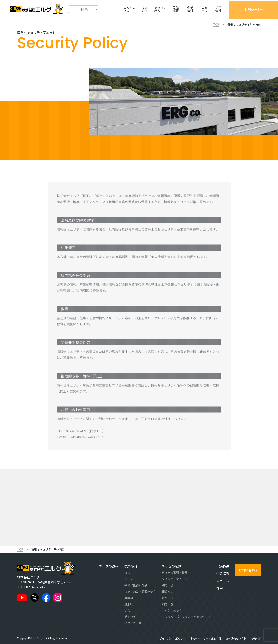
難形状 (129, 604)
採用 (220, 588)
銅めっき (168, 604)
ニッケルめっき (172, 610)
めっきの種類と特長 (175, 573)
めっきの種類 (167, 9)
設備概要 (187, 9)
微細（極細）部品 (136, 585)
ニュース (219, 9)
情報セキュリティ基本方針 (206, 639)
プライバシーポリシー (172, 639)
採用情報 (235, 9)
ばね (127, 610)
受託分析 (130, 617)
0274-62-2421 (76, 432)
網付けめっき (133, 623)
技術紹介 (148, 9)
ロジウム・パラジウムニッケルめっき (186, 617)
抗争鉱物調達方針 (236, 639)
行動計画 (256, 639)
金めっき (168, 598)
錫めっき (168, 585)
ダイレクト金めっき (175, 579)
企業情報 (203, 9)
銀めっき (168, 591)
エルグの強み (129, 9)
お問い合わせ (262, 9)
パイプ (129, 579)
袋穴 (127, 573)
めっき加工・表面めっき (140, 591)
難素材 (129, 598)
